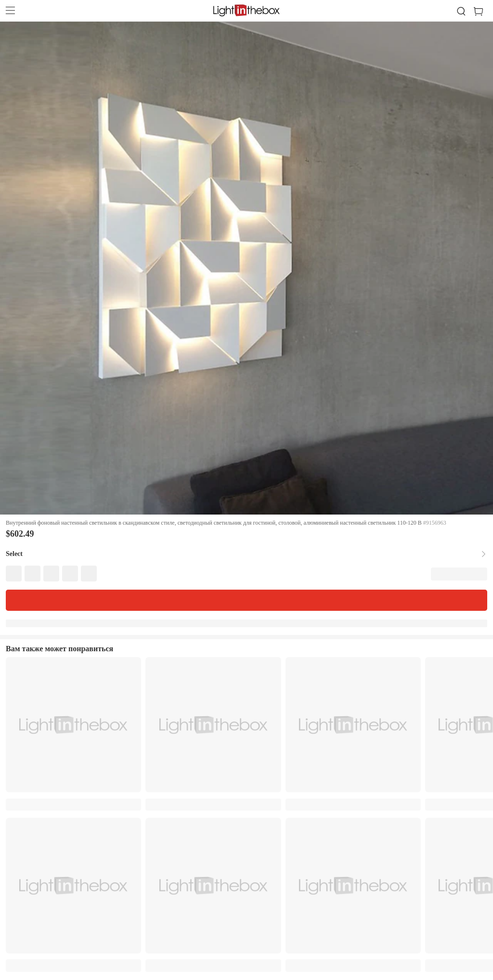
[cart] (482, 12)
